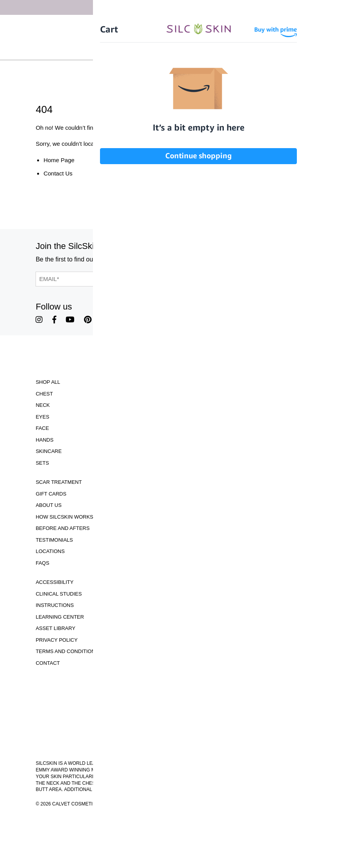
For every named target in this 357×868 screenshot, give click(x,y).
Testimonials (54, 540)
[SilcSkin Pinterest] (88, 320)
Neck (43, 405)
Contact (48, 663)
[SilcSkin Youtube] (70, 320)
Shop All (48, 382)
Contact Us (58, 173)
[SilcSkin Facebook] (54, 320)
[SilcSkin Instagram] (39, 320)
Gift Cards (51, 494)
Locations (50, 551)
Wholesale (226, 50)
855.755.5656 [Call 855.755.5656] (178, 738)
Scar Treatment (59, 482)
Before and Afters (62, 528)
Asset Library (55, 628)
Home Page (59, 160)
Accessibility (54, 582)
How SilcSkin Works (64, 517)
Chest (44, 394)
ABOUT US (48, 505)
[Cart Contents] (196, 50)
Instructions (55, 605)
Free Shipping (174, 25)
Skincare (48, 451)
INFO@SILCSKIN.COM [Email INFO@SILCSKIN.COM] (178, 745)
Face (42, 428)
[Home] (178, 38)
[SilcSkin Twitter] (105, 320)
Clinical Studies (59, 594)
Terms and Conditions (67, 651)
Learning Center (60, 617)
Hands (45, 440)
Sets (42, 463)
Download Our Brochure (178, 685)
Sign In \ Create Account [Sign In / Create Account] (148, 50)
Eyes (42, 417)
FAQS (42, 563)
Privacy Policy (56, 640)
